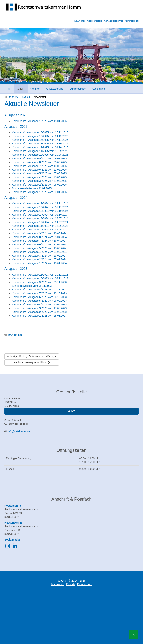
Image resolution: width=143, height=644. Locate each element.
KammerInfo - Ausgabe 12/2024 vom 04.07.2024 (40, 222)
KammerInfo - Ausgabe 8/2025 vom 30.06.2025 (39, 162)
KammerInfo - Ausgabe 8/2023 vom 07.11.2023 (39, 290)
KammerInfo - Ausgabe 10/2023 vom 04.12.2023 (40, 278)
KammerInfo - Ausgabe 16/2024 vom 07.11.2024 (40, 207)
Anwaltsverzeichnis (113, 21)
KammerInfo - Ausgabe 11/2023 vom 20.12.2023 (40, 275)
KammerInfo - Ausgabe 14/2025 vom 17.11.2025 (40, 140)
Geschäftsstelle (95, 21)
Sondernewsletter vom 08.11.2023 (32, 286)
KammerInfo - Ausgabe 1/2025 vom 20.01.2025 (39, 192)
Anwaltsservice (56, 89)
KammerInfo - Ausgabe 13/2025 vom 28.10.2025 (40, 144)
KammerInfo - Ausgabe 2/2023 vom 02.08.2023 (39, 312)
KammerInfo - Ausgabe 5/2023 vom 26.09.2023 (39, 301)
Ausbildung (100, 89)
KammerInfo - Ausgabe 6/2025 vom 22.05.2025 (39, 170)
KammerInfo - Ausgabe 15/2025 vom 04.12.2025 (40, 136)
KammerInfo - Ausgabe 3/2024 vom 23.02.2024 (39, 256)
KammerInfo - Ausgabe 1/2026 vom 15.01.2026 (39, 121)
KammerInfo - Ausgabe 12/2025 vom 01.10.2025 (40, 147)
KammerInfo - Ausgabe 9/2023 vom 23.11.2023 (39, 282)
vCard (72, 411)
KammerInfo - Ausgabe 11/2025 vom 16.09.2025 (40, 151)
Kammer (36, 89)
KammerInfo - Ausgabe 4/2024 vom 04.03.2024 (39, 252)
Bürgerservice (79, 89)
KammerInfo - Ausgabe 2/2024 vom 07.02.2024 (39, 259)
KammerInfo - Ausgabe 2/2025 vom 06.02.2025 (39, 185)
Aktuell (21, 89)
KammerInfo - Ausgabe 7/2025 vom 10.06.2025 (39, 166)
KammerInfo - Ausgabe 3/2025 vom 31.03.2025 (39, 181)
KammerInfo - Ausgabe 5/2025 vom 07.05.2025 (39, 173)
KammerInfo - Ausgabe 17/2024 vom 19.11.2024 (40, 203)
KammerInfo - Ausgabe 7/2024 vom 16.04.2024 (39, 241)
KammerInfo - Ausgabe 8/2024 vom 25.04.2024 (39, 237)
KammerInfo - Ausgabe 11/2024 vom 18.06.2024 (40, 226)
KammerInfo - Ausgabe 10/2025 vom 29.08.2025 (40, 155)
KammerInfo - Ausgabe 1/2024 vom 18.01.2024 (39, 263)
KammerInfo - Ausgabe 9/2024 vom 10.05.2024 (39, 233)
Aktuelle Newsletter (32, 104)
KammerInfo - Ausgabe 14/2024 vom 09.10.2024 (40, 215)
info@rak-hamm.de (19, 431)
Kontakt (71, 584)
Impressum (58, 584)
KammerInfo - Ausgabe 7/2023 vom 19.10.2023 (39, 293)
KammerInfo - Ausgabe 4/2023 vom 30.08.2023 (39, 304)
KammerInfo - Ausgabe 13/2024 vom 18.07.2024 (40, 218)
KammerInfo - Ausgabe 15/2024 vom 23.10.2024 (40, 211)
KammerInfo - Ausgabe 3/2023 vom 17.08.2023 (39, 308)
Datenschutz (85, 584)
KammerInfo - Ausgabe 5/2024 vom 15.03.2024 (39, 248)
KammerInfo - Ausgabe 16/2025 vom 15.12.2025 (40, 132)
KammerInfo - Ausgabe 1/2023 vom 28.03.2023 (39, 316)
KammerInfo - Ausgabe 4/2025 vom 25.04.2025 (39, 177)
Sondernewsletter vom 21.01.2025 (32, 188)
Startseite (13, 97)
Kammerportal (132, 21)
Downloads (80, 21)
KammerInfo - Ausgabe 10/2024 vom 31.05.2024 (40, 230)
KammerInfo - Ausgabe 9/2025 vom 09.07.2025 (39, 158)
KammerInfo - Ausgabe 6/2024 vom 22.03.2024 (39, 244)
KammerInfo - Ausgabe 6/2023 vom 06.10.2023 (39, 297)
